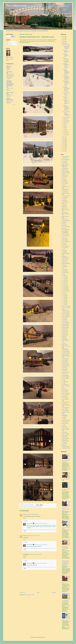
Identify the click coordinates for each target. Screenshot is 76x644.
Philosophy (64, 363)
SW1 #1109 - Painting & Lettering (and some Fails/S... (67, 83)
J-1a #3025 (64, 289)
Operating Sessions (66, 356)
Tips (63, 417)
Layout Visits (65, 317)
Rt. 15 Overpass (65, 399)
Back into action (9, 95)
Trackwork (64, 423)
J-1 (63, 274)
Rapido (64, 389)
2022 (64, 43)
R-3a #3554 (64, 385)
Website (64, 437)
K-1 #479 (64, 305)
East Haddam (65, 241)
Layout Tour (64, 313)
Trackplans (64, 422)
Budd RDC (64, 182)
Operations (64, 359)
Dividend (64, 240)
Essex (63, 243)
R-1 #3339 (64, 381)
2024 (64, 40)
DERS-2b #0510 (65, 216)
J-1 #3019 (64, 285)
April (64, 130)
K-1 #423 (64, 302)
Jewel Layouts (65, 291)
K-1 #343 (64, 296)
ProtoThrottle (65, 377)
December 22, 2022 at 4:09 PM (35, 554)
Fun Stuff (64, 248)
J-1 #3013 (64, 279)
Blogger (43, 637)
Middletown (64, 327)
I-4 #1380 (64, 267)
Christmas (64, 192)
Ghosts (64, 251)
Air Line (64, 161)
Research (64, 392)
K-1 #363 (64, 300)
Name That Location (64, 338)
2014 (64, 149)
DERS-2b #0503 (65, 214)
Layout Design (65, 312)
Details (63, 222)
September (66, 121)
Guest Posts (65, 259)
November (66, 117)
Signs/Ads (64, 409)
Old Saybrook (65, 353)
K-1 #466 (64, 303)
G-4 (63, 249)
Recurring (32, 507)
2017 (64, 144)
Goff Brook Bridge (66, 254)
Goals (63, 252)
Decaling (64, 201)
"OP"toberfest (65, 157)
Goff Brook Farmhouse (64, 257)
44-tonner (64, 158)
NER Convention (65, 341)
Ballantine (64, 170)
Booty (63, 181)
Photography (65, 366)
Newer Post (22, 593)
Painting (64, 360)
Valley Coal (64, 428)
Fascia (63, 245)
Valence (64, 427)
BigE (63, 174)
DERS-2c (64, 219)
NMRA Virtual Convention (65, 349)
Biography (64, 176)
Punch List (64, 378)
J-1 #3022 (64, 286)
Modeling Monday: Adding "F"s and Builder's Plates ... (66, 72)
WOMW (64, 444)
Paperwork (64, 362)
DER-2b (64, 207)
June (65, 126)
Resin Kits (64, 395)
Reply (24, 518)
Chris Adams (30, 523)
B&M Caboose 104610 (65, 166)
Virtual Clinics (65, 434)
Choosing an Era (65, 187)
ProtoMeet (64, 375)
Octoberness (65, 351)
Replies (26, 521)
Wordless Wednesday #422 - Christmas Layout (66, 66)
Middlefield (64, 326)
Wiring (63, 442)
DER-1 (63, 204)
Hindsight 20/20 (65, 264)
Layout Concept (65, 308)
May (64, 128)
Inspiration (64, 273)
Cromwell (64, 198)
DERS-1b (64, 208)
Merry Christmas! (66, 59)
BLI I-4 (63, 177)
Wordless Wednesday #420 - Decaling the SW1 (66, 102)
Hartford (64, 260)
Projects (64, 374)
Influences (64, 271)
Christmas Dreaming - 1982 (66, 55)
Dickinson (64, 238)
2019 (64, 141)
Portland (64, 371)
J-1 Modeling (65, 288)
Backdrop (64, 168)
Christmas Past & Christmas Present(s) (66, 47)
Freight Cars (65, 246)
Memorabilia (65, 324)
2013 (64, 151)
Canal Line (64, 184)
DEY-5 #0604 (65, 230)
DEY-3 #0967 (65, 227)
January (65, 135)
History (63, 265)
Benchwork (64, 171)
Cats (63, 185)
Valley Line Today (66, 430)
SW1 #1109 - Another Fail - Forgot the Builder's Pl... (66, 77)
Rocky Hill (64, 398)
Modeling (64, 332)
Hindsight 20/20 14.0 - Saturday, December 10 (66, 113)
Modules (64, 333)
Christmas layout (36, 40)
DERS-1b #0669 (65, 210)
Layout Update (65, 315)
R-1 (63, 380)
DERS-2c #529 (65, 221)
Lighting (64, 320)
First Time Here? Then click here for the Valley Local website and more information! (27, 31)
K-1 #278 (64, 294)
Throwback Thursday (64, 415)
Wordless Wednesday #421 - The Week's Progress (66, 89)
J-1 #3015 (64, 280)
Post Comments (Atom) (30, 595)
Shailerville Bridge (66, 405)
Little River (64, 321)
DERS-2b (64, 212)
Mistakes (64, 330)
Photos (63, 368)
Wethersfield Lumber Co (65, 440)
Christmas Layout (26, 507)
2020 (64, 139)
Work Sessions (65, 448)
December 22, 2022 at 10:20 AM (32, 514)
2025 (64, 38)
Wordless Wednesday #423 (66, 51)
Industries (64, 270)
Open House (65, 354)
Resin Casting (65, 393)
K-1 (63, 293)
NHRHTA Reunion (66, 346)
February (65, 133)
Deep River (64, 202)
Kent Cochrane (65, 306)
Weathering (64, 435)
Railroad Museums (66, 386)
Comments (10, 44)
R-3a (63, 383)
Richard (25, 536)
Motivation (64, 335)
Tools (63, 419)
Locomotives (65, 323)
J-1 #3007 (64, 276)
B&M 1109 (64, 164)
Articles (64, 163)
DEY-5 (63, 228)
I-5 (63, 268)
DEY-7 (63, 237)
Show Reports (65, 408)
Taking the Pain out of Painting (66, 94)
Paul (24, 514)
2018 (64, 142)
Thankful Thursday (66, 97)
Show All (14, 104)
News (63, 343)
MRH (63, 336)
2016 (64, 146)
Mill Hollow (64, 329)
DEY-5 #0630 (65, 235)
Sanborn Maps (65, 402)
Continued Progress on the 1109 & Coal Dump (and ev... (66, 108)
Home (38, 593)
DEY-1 (63, 224)
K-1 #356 (64, 297)
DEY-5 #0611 (65, 234)
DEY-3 (63, 225)
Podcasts (64, 369)
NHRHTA (64, 345)
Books (63, 179)
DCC (63, 199)
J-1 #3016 (64, 282)
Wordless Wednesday (38, 507)
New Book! (8, 68)
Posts (9, 42)
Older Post (54, 593)
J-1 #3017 (64, 283)
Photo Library (65, 365)
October (65, 119)
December (66, 45)
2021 (64, 137)
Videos (63, 432)
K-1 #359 (64, 299)
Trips (63, 425)
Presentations (65, 372)
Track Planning (65, 420)
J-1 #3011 (64, 277)
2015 (64, 148)
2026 (64, 36)
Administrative (65, 160)
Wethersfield (65, 438)
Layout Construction (65, 310)
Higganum (64, 262)
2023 (64, 42)
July (64, 124)
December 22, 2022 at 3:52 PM (33, 536)
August (65, 123)
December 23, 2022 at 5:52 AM (41, 523)
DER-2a (64, 205)
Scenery (64, 403)
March (65, 131)
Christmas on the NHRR (66, 61)
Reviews (64, 396)
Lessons (64, 318)
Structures (64, 411)
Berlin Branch (65, 173)
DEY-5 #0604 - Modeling (65, 232)
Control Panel (65, 196)
